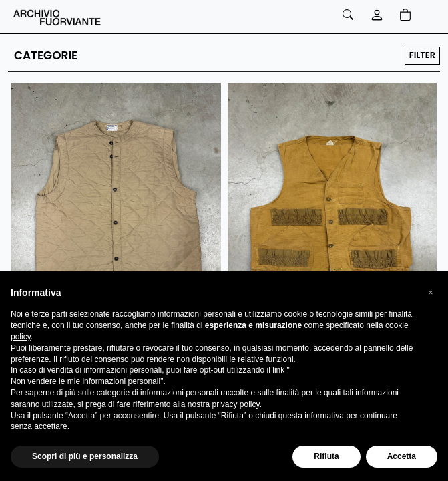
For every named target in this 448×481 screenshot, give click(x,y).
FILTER (422, 55)
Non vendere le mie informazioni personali (85, 381)
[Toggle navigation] (429, 17)
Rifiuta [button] (326, 456)
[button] (431, 293)
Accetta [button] (402, 456)
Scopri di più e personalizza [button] (85, 456)
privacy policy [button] (235, 404)
